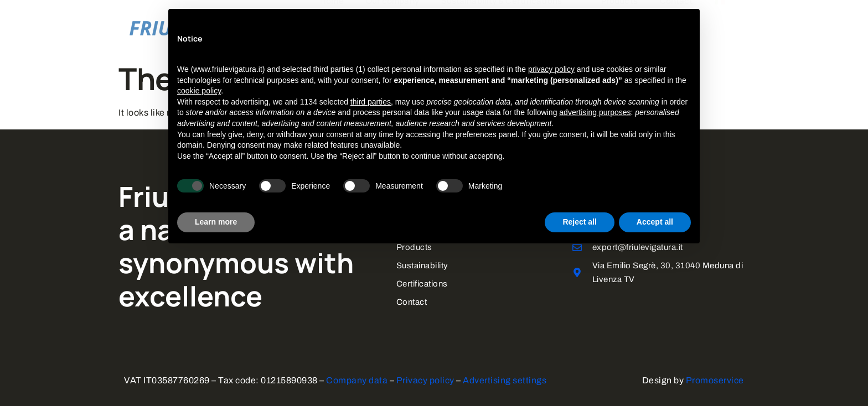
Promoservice (715, 378)
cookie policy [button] (199, 91)
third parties (371, 102)
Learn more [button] (216, 222)
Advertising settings (505, 378)
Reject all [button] (579, 222)
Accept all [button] (655, 222)
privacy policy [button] (551, 69)
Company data (357, 378)
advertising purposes (595, 112)
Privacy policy (425, 378)
